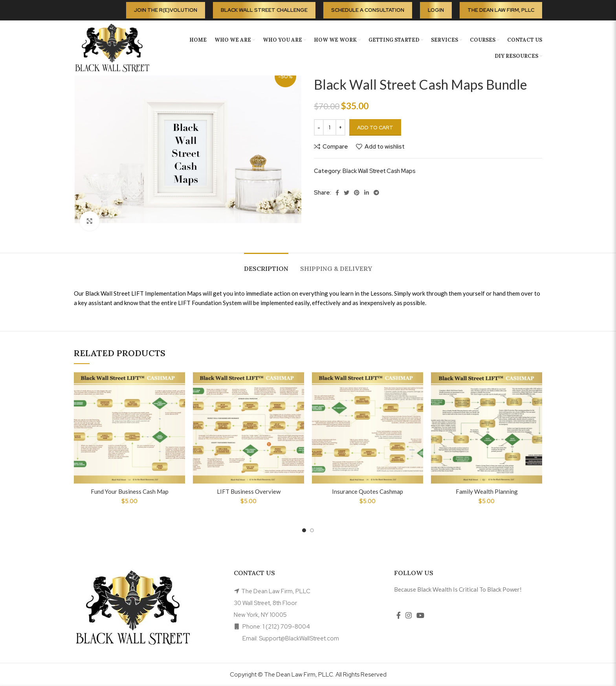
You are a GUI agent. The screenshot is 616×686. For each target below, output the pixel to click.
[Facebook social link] (337, 193)
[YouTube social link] (420, 615)
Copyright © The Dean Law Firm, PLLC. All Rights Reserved (308, 675)
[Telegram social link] (376, 193)
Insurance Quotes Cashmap (368, 491)
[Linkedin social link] (367, 193)
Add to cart (375, 128)
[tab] (266, 265)
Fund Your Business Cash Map (130, 491)
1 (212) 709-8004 (286, 627)
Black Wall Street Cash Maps (379, 171)
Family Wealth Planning (487, 491)
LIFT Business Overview (249, 491)
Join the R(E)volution (166, 10)
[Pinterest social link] (357, 193)
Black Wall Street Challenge (264, 10)
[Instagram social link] (409, 615)
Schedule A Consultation (368, 10)
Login (436, 10)
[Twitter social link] (346, 193)
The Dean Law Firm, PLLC (501, 10)
